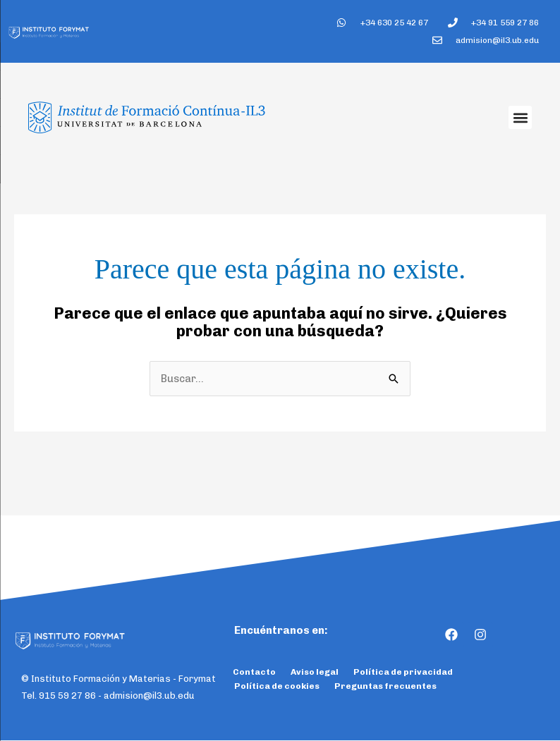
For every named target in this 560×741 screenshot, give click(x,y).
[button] (520, 118)
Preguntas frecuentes (385, 687)
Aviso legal (315, 673)
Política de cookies (277, 687)
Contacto (254, 673)
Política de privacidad (403, 673)
